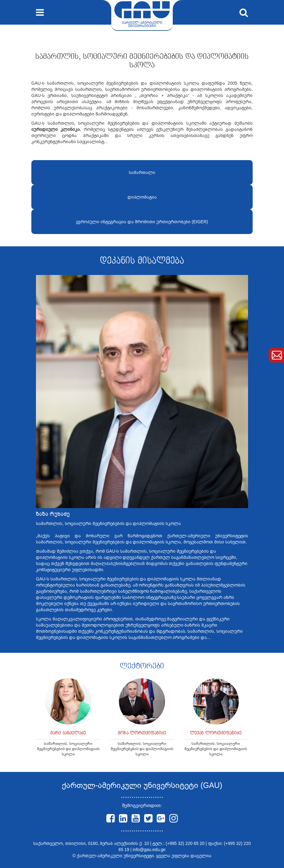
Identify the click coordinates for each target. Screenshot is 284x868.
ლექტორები (142, 666)
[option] (68, 721)
